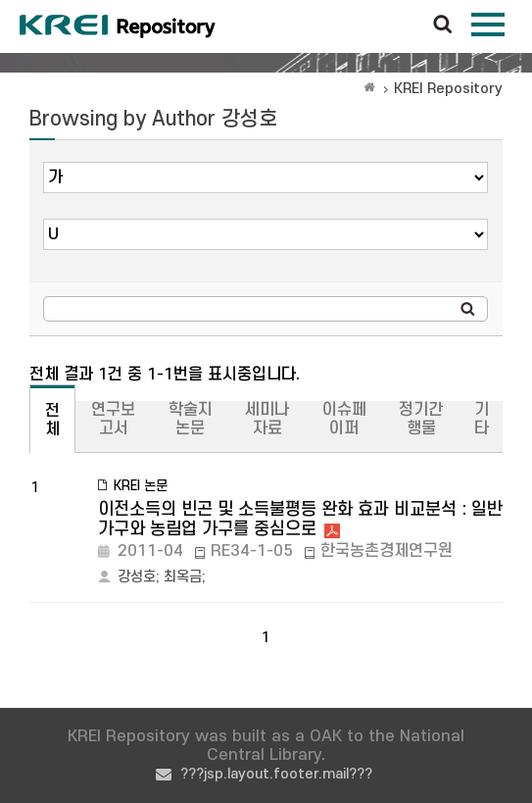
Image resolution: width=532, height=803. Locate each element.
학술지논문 (191, 419)
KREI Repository (448, 89)
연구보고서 (113, 419)
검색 (443, 25)
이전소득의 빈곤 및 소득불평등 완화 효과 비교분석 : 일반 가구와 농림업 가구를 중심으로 (300, 519)
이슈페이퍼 (344, 419)
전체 (52, 420)
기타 (482, 419)
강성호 (137, 577)
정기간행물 (421, 419)
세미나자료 (267, 419)
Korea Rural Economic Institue (118, 26)
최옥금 (183, 577)
